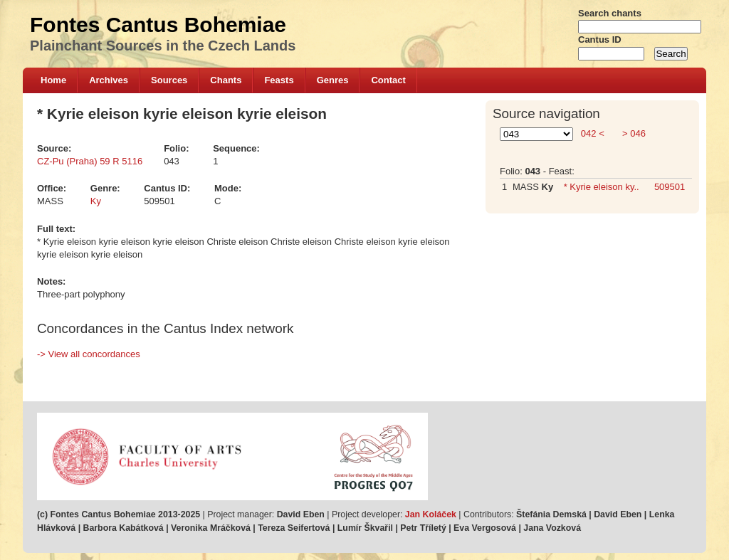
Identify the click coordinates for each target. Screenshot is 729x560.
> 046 (633, 133)
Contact (388, 80)
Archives (109, 80)
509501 (670, 187)
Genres (333, 80)
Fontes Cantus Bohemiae (158, 25)
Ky (96, 201)
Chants (226, 80)
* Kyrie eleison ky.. (602, 187)
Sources (169, 80)
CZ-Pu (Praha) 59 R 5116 (90, 161)
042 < (592, 133)
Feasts (279, 80)
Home (53, 80)
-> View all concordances (89, 354)
